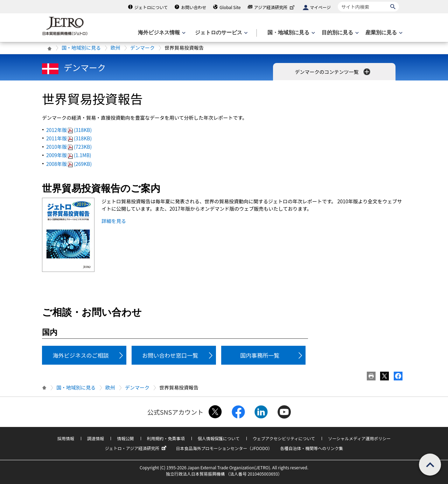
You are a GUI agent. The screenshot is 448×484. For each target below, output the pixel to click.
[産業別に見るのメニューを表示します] (383, 33)
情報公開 (125, 438)
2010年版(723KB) (69, 147)
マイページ (320, 7)
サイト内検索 (338, 2)
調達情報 (96, 438)
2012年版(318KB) (69, 130)
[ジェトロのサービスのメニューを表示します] (221, 33)
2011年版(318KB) (69, 138)
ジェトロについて (151, 7)
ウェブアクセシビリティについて (284, 438)
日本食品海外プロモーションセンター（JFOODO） (224, 448)
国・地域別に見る (81, 48)
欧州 (115, 48)
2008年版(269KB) (69, 164)
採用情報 (66, 438)
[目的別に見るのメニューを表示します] (339, 33)
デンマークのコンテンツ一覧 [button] (333, 72)
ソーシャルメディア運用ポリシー (359, 438)
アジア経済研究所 (275, 7)
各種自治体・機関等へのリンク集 (311, 448)
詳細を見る (114, 221)
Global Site (230, 7)
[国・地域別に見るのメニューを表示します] (290, 33)
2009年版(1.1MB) (69, 155)
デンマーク (142, 48)
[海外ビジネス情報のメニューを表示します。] (161, 33)
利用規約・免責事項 (166, 438)
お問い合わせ (194, 7)
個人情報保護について (219, 438)
